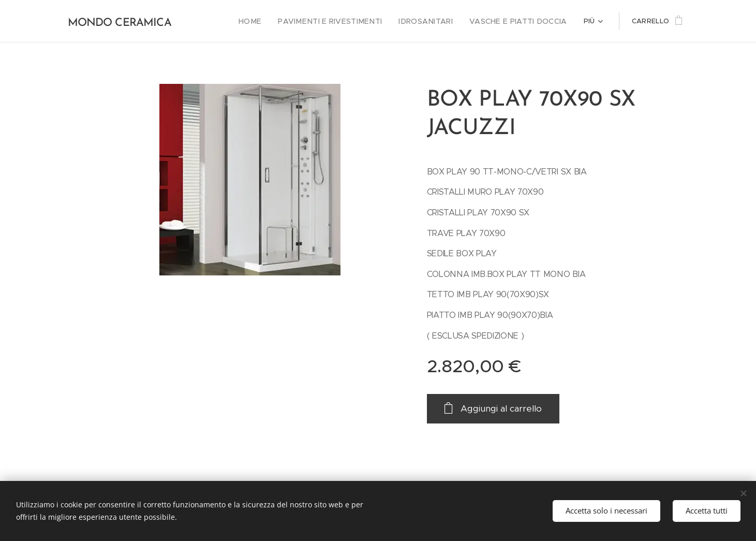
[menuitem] (273, 21)
